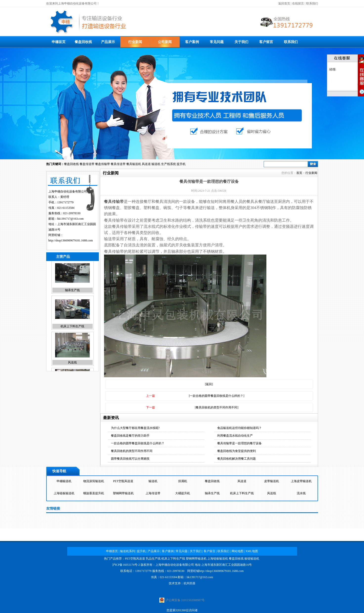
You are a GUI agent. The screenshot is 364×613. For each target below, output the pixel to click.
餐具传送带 (118, 164)
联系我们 (312, 3)
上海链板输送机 (64, 495)
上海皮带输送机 (301, 482)
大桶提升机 (183, 495)
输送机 (156, 164)
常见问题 (217, 42)
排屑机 (183, 482)
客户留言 (266, 42)
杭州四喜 (190, 583)
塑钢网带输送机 (123, 495)
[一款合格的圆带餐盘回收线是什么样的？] (217, 396)
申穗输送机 (64, 482)
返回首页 (284, 3)
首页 (299, 173)
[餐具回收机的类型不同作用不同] (217, 407)
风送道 (146, 164)
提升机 (181, 164)
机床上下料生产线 (72, 330)
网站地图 (237, 551)
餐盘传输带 (103, 164)
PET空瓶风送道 (123, 482)
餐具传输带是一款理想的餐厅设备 (239, 443)
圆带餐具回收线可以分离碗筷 (130, 459)
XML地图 (252, 551)
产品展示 (108, 42)
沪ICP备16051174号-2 (126, 565)
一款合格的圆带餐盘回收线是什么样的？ (138, 443)
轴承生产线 (72, 294)
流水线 (301, 495)
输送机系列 (128, 551)
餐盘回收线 (83, 42)
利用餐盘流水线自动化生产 (235, 436)
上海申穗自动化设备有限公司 (175, 565)
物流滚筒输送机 (94, 482)
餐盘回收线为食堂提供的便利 (236, 451)
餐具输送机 (134, 164)
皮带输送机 (272, 482)
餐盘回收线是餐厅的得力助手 (130, 436)
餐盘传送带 (87, 164)
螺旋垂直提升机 (94, 495)
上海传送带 (153, 495)
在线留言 (298, 3)
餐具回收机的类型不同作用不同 (132, 451)
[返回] (209, 384)
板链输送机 (252, 559)
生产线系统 (169, 164)
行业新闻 (135, 42)
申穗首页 (59, 42)
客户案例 (192, 42)
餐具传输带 (114, 201)
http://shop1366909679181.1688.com (71, 240)
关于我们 (241, 42)
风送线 (72, 366)
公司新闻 (165, 42)
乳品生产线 (153, 559)
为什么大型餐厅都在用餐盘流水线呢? (135, 428)
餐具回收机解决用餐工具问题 (236, 459)
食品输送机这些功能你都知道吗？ (239, 428)
